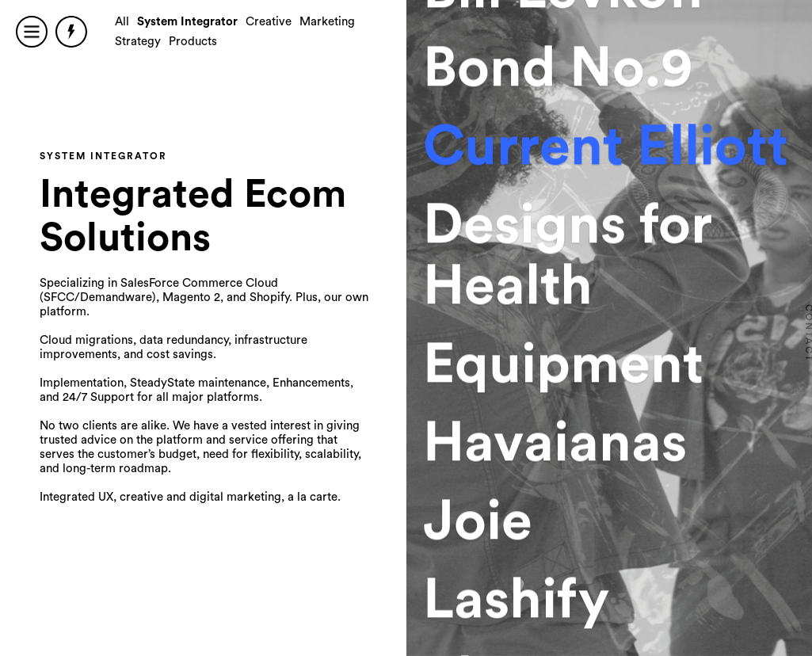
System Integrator (187, 22)
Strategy (138, 42)
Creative (269, 22)
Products (193, 42)
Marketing (327, 22)
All (122, 22)
